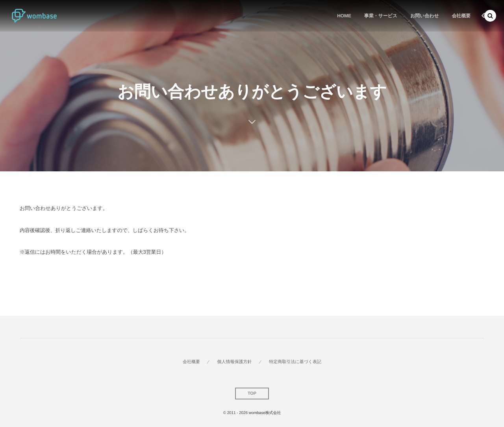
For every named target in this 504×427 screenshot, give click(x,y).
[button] (490, 16)
